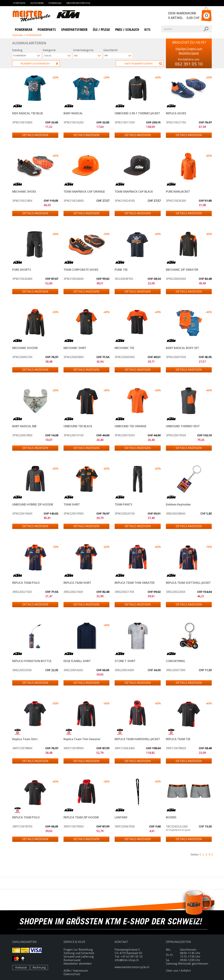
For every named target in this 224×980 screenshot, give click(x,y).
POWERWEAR (34, 35)
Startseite (19, 3)
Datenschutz (72, 974)
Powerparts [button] (47, 30)
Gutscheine (37, 3)
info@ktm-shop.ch (127, 960)
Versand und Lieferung (79, 957)
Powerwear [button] (24, 30)
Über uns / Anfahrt (178, 971)
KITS (147, 30)
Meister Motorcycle (78, 3)
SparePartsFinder (74, 30)
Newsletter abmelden (78, 964)
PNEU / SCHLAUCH (127, 30)
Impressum (80, 971)
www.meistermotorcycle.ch (132, 967)
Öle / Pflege (101, 30)
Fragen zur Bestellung (78, 950)
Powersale (55, 3)
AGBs (67, 971)
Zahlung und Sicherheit (79, 953)
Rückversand (72, 960)
